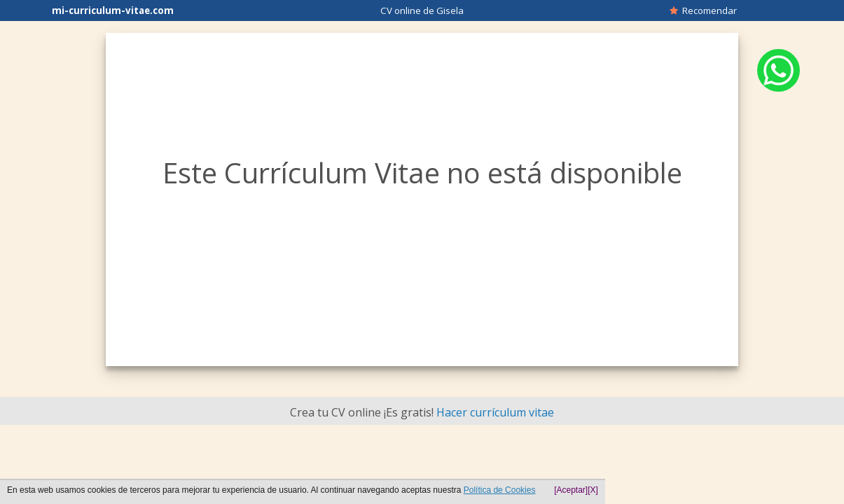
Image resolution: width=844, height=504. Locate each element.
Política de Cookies (500, 490)
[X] (593, 490)
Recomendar (703, 10)
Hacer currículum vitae (495, 412)
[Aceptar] (571, 490)
